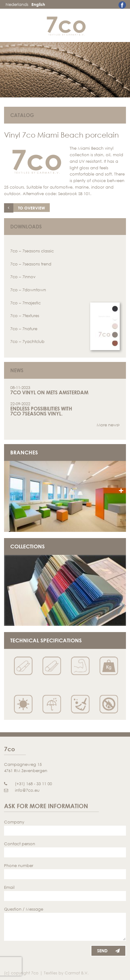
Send (108, 951)
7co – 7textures (25, 316)
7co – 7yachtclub (27, 341)
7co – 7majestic (26, 303)
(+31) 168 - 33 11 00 (28, 784)
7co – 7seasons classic (32, 251)
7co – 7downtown (28, 290)
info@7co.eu (22, 790)
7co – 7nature (24, 329)
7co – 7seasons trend (31, 264)
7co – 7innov (23, 277)
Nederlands (17, 4)
